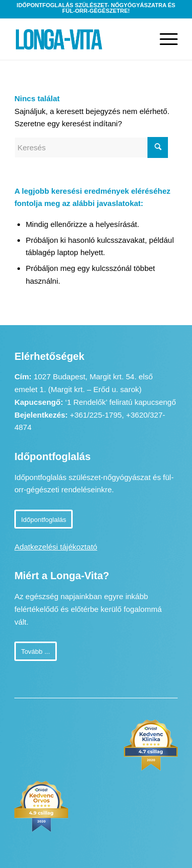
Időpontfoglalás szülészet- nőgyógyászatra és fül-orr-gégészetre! (96, 8)
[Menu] (164, 39)
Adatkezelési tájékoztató (56, 547)
